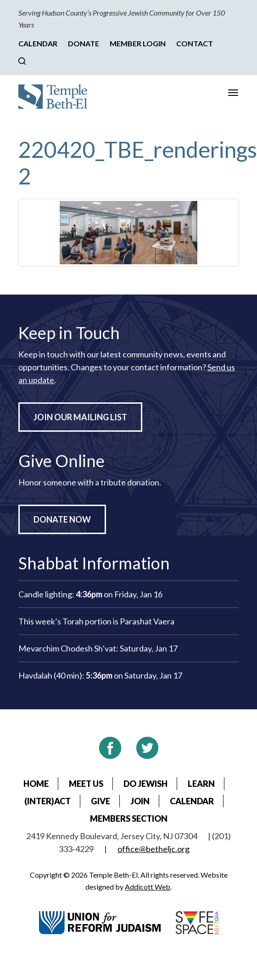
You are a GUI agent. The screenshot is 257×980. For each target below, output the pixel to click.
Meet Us (86, 784)
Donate (84, 43)
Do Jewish (145, 784)
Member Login (138, 43)
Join (140, 801)
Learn (201, 784)
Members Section (129, 819)
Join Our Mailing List (80, 417)
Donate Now (62, 519)
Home (36, 784)
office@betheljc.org (154, 849)
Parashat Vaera (147, 621)
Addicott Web (148, 887)
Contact (195, 43)
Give (101, 801)
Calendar (38, 43)
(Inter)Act (47, 801)
